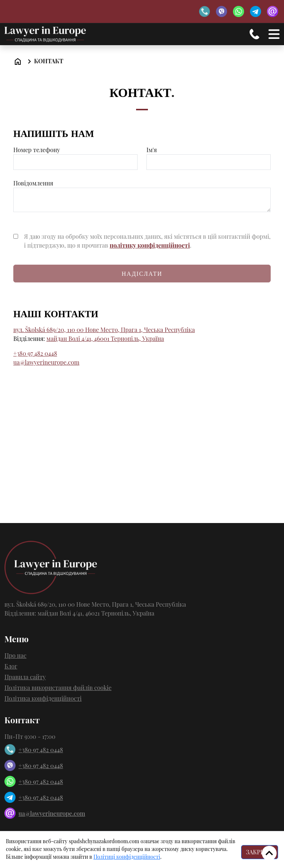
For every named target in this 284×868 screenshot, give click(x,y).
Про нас (16, 655)
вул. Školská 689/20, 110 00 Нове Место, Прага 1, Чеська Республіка (104, 330)
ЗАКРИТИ (260, 852)
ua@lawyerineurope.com (46, 362)
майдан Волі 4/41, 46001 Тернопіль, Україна (105, 339)
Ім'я (209, 156)
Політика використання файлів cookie (58, 688)
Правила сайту (25, 677)
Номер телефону (75, 156)
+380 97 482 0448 (35, 353)
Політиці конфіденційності (127, 857)
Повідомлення (142, 196)
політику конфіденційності (150, 245)
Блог (11, 666)
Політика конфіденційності (43, 698)
